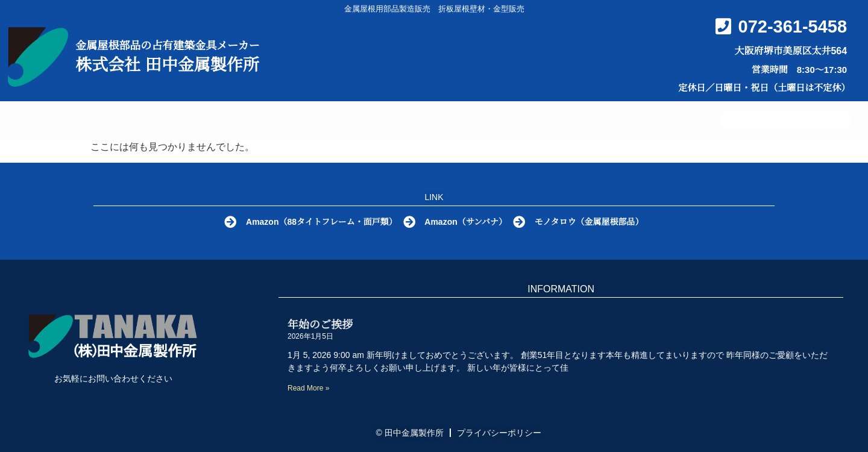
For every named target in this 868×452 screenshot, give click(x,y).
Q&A (455, 120)
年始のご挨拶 (320, 325)
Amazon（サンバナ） (467, 222)
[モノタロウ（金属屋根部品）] (523, 222)
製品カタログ (361, 121)
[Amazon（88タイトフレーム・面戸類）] (227, 222)
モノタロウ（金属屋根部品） (594, 222)
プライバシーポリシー (499, 433)
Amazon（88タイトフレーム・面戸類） (320, 222)
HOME (135, 120)
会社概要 (532, 120)
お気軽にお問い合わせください (113, 378)
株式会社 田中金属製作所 (167, 65)
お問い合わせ (636, 121)
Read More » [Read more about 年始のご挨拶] (308, 388)
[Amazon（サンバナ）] (409, 222)
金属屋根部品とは (237, 120)
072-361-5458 (793, 27)
